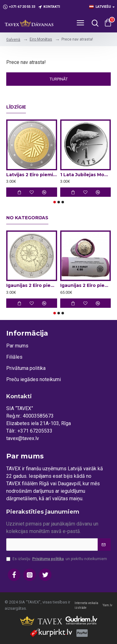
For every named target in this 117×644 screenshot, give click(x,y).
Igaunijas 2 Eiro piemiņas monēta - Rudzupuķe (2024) (32, 285)
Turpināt (59, 79)
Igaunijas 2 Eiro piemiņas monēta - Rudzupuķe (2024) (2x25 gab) (86, 285)
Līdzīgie (16, 107)
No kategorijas (27, 218)
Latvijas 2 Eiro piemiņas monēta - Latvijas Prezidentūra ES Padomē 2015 (32, 175)
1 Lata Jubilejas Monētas (86, 175)
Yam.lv (107, 605)
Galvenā (13, 40)
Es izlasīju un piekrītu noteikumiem (57, 559)
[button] (55, 202)
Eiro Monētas (41, 39)
